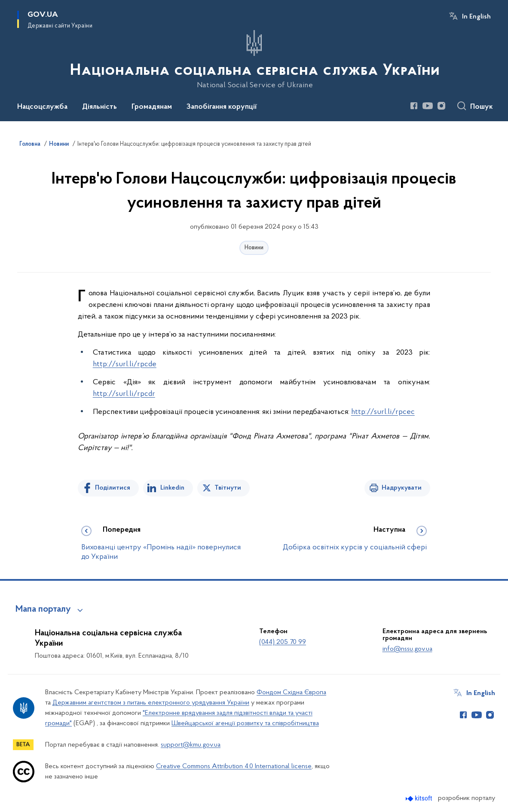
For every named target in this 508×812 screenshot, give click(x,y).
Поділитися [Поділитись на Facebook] (113, 488)
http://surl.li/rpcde (125, 364)
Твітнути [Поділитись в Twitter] (228, 488)
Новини (254, 248)
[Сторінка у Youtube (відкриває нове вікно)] (428, 106)
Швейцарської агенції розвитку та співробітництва (245, 723)
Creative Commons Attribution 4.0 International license (234, 766)
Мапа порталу (43, 610)
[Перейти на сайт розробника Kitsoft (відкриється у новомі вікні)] (420, 798)
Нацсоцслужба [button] (42, 107)
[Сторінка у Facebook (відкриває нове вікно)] (414, 106)
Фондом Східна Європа (291, 692)
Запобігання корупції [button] (222, 107)
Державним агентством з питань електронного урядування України (151, 703)
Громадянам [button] (152, 107)
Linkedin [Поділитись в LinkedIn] (172, 488)
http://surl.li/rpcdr (124, 394)
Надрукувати (402, 488)
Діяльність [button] (99, 107)
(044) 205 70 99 (283, 642)
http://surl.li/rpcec (383, 412)
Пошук (482, 107)
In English (476, 17)
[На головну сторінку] (254, 60)
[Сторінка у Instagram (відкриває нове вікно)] (441, 106)
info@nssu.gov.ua (407, 649)
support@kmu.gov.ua (191, 745)
